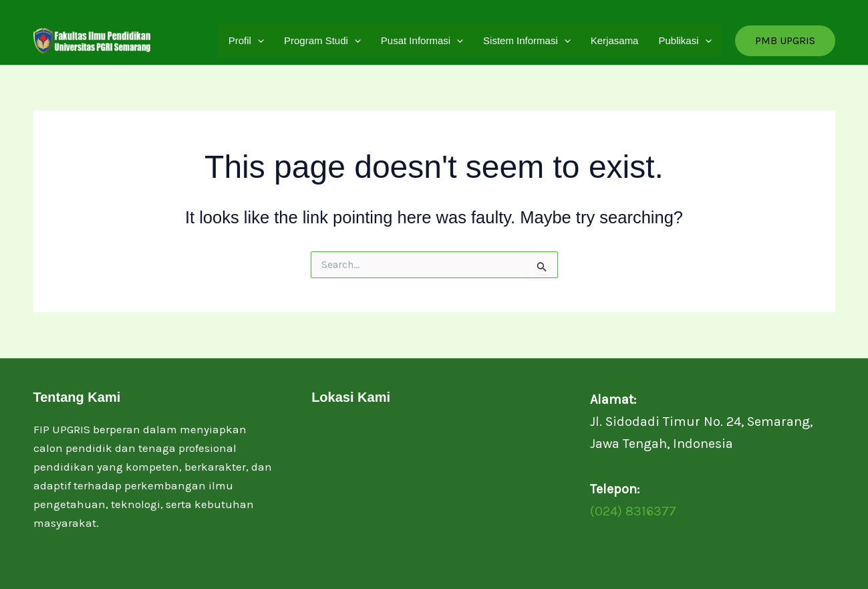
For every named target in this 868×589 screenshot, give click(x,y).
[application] (258, 41)
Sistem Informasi (527, 41)
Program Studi (322, 41)
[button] (785, 41)
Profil (246, 41)
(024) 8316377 (633, 511)
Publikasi (685, 41)
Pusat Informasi (422, 41)
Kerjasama (615, 40)
